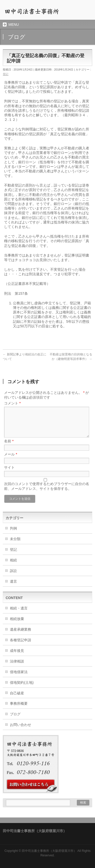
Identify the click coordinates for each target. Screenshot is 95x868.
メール (11, 454)
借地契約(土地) (22, 682)
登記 (6, 74)
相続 (13, 560)
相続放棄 (17, 619)
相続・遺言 (19, 608)
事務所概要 (19, 703)
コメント (12, 403)
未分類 (15, 539)
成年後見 (17, 651)
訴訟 (13, 571)
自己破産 (17, 693)
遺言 (13, 581)
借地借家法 (19, 672)
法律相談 (17, 661)
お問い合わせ (21, 725)
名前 (9, 441)
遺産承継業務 (21, 629)
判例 (13, 528)
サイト (9, 467)
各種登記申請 (21, 640)
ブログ (15, 714)
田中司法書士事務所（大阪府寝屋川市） (49, 851)
